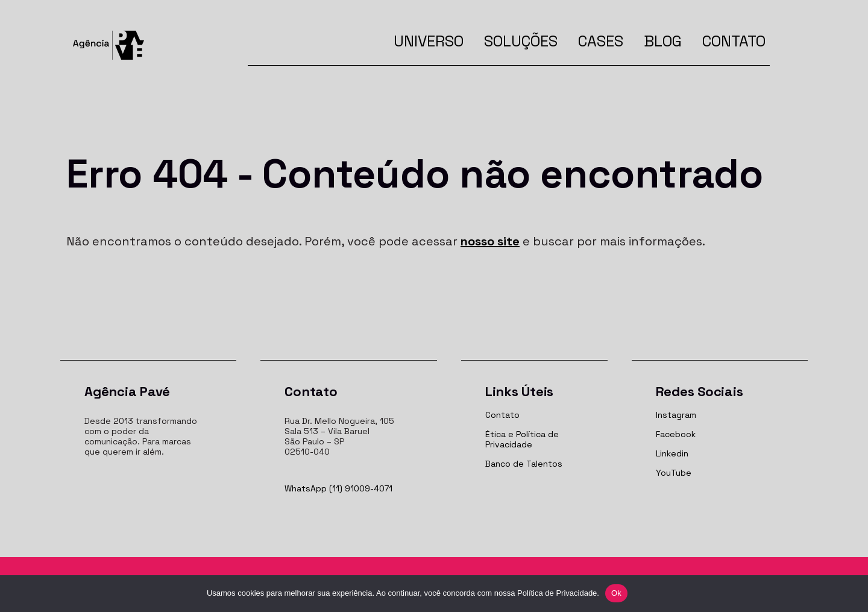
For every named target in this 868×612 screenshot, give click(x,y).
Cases (601, 41)
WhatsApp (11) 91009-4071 (338, 488)
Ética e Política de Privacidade (522, 439)
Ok (616, 593)
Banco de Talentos (524, 464)
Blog (663, 41)
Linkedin (672, 453)
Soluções (521, 41)
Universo (429, 41)
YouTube (674, 473)
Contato (734, 41)
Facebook (676, 434)
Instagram (676, 415)
